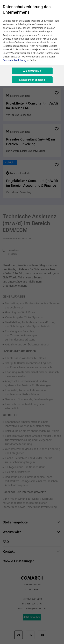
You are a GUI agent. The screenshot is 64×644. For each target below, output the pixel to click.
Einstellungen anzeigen (32, 80)
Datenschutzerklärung (15, 60)
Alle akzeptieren (32, 71)
